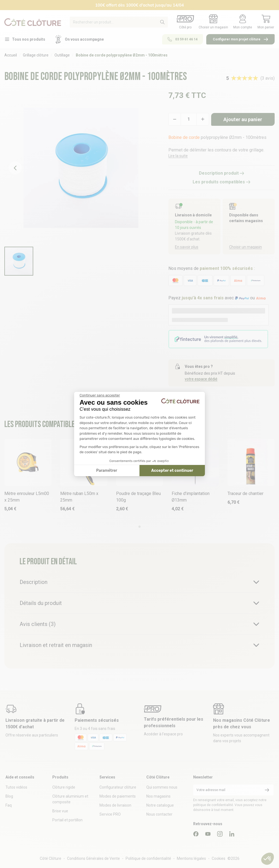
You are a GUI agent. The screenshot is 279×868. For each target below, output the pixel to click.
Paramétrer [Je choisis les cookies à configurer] (107, 471)
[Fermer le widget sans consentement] (100, 395)
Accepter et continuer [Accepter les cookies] (172, 471)
